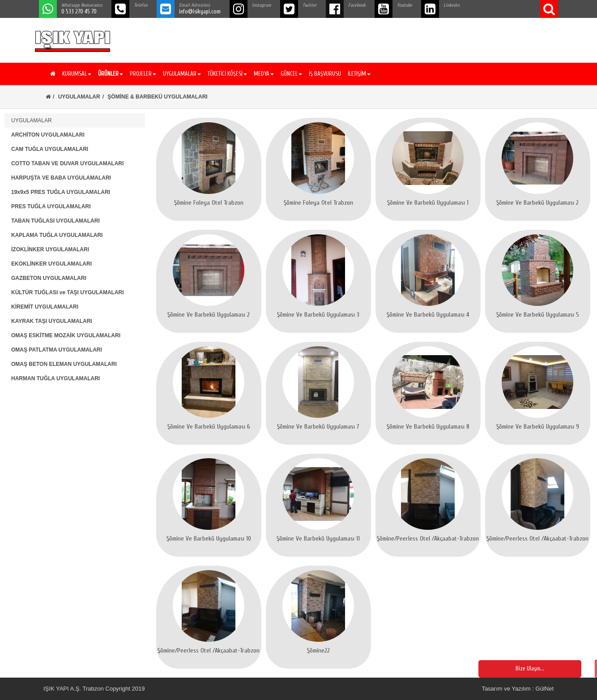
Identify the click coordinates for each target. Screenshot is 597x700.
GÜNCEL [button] (291, 74)
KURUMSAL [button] (77, 74)
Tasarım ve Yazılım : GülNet (518, 689)
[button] (109, 74)
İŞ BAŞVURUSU (325, 74)
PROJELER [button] (143, 74)
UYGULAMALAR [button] (182, 74)
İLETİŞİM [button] (359, 74)
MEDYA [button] (264, 74)
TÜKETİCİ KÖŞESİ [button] (227, 74)
